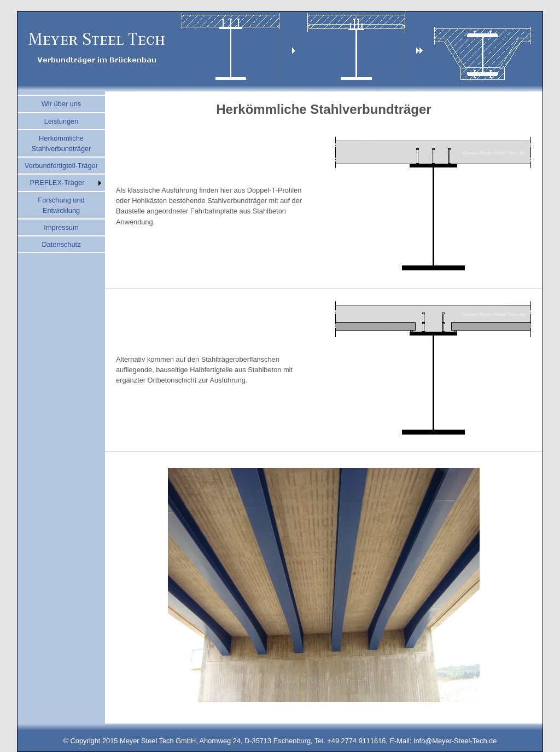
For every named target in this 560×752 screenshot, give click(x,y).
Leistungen (62, 121)
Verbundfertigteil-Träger (61, 166)
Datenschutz (61, 244)
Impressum (61, 227)
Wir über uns (62, 104)
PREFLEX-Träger (57, 183)
